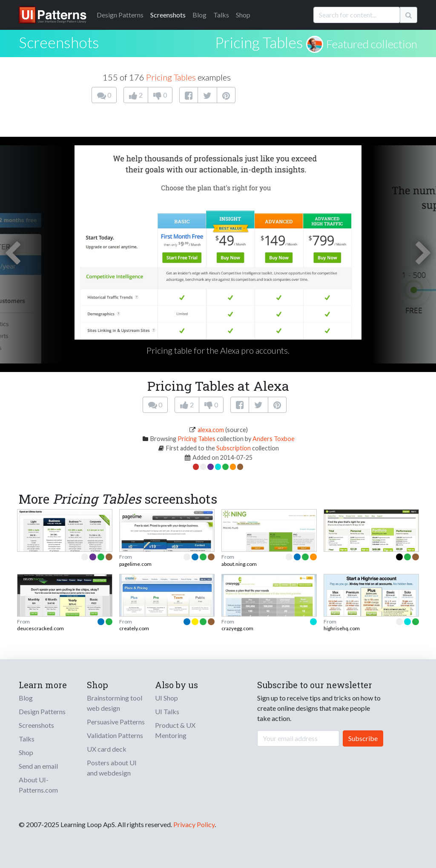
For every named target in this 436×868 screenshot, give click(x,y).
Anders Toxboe (274, 439)
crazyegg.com (237, 628)
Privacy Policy (194, 824)
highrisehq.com (342, 628)
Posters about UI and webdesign (112, 768)
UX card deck (107, 749)
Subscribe (363, 738)
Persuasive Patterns (116, 722)
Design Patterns (42, 711)
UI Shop (166, 698)
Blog (199, 15)
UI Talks (167, 711)
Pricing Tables (259, 42)
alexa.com (211, 430)
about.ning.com (239, 564)
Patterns (120, 15)
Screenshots (168, 15)
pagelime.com (135, 564)
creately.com (134, 628)
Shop (243, 15)
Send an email (38, 766)
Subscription (234, 448)
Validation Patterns (115, 735)
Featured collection (372, 44)
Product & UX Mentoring (175, 730)
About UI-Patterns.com (38, 785)
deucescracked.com (40, 628)
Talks (221, 15)
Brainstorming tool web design (115, 703)
